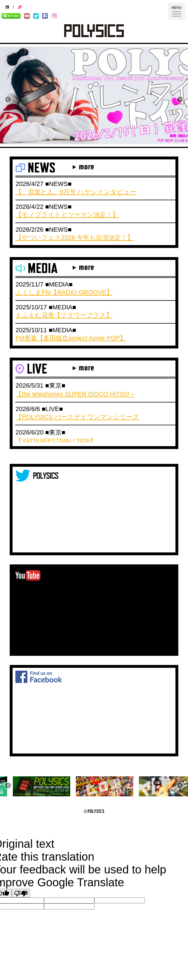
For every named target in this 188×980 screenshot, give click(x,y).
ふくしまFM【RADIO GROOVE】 (64, 292)
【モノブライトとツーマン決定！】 (67, 215)
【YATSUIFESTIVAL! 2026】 (56, 441)
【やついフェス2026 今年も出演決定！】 (74, 238)
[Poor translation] (21, 893)
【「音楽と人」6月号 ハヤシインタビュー (76, 192)
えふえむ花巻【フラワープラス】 (64, 315)
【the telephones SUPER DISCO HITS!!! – (75, 394)
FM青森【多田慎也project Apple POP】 (71, 338)
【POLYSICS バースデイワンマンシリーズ (77, 417)
